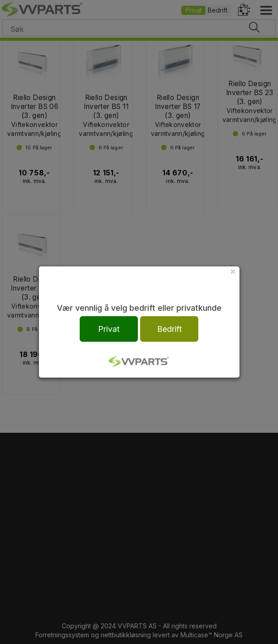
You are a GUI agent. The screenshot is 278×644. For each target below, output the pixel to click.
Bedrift (169, 329)
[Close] (233, 271)
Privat (109, 329)
